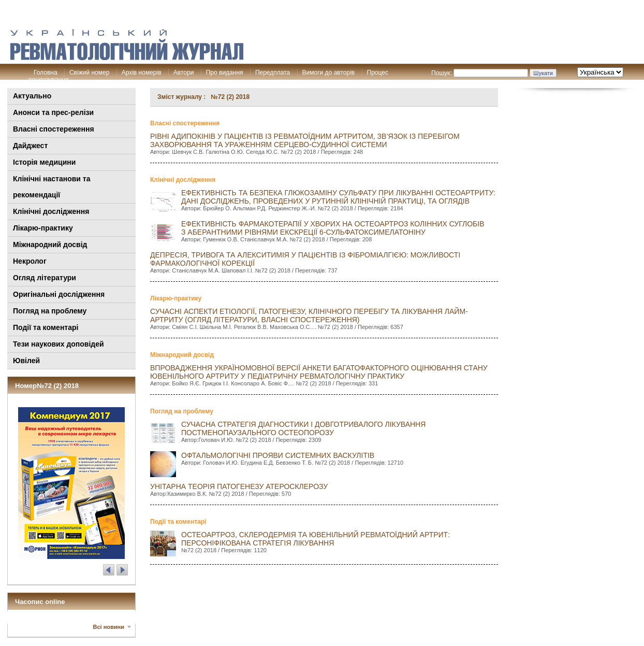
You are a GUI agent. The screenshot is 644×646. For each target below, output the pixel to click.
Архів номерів (142, 73)
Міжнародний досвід (50, 245)
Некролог (30, 261)
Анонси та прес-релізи (53, 112)
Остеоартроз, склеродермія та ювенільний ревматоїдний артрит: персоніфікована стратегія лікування (316, 539)
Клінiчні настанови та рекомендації (52, 187)
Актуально (32, 96)
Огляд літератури (45, 278)
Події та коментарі (46, 327)
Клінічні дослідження (51, 211)
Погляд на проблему (50, 311)
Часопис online (40, 602)
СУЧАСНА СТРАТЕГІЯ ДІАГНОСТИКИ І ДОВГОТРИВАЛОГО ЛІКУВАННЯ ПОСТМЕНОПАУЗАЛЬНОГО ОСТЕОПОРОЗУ (303, 428)
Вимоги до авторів (329, 73)
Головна (46, 73)
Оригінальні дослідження (59, 294)
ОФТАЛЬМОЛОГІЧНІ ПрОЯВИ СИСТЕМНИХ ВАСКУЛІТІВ (278, 455)
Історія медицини (44, 162)
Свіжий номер (89, 73)
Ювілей (26, 361)
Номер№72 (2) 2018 (47, 386)
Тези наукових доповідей (58, 344)
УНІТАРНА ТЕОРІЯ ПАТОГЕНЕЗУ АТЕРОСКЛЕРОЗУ (239, 486)
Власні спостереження (54, 129)
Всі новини (109, 627)
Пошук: (442, 73)
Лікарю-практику (43, 228)
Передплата (273, 73)
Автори (184, 73)
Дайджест (30, 146)
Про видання (225, 73)
